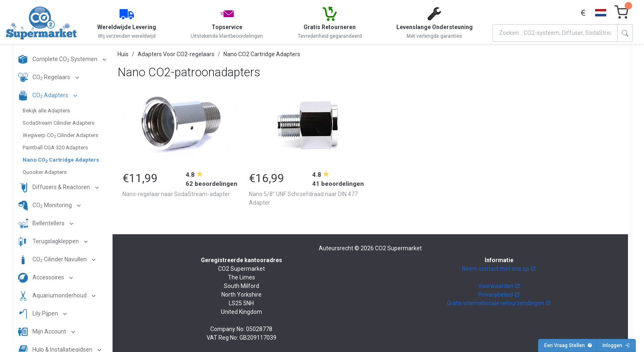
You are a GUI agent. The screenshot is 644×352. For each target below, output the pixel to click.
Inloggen (616, 345)
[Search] (555, 33)
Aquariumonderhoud (53, 296)
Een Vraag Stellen (568, 345)
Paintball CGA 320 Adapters (55, 147)
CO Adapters (44, 96)
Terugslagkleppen (49, 242)
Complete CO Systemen (58, 59)
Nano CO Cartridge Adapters (61, 160)
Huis (123, 54)
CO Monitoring (46, 206)
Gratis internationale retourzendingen (499, 303)
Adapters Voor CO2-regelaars (176, 54)
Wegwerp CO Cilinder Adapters (60, 135)
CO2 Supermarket (398, 248)
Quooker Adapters (45, 172)
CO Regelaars (45, 78)
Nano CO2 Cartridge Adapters (262, 54)
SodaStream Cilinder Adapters (59, 123)
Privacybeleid (499, 295)
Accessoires (42, 278)
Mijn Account (43, 332)
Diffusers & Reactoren (55, 187)
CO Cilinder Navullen (53, 260)
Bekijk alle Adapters (46, 111)
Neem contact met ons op (499, 269)
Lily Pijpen (39, 314)
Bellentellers (42, 224)
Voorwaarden (499, 286)
